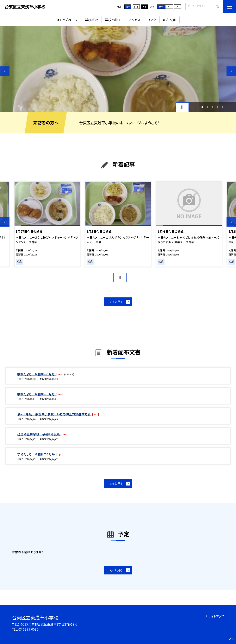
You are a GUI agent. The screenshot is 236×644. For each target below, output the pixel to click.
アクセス (134, 20)
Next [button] (231, 71)
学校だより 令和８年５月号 (36, 394)
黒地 (145, 7)
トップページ (69, 20)
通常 (128, 7)
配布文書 (170, 20)
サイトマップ (216, 616)
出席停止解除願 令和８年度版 (39, 434)
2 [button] (207, 107)
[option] (118, 69)
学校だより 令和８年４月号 (36, 454)
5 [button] (223, 107)
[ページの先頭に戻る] (231, 639)
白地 (136, 7)
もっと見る (116, 302)
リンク (152, 20)
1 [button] (202, 107)
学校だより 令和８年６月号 (36, 374)
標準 (161, 7)
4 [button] (217, 107)
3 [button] (212, 107)
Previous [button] (5, 71)
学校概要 (91, 20)
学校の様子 (113, 20)
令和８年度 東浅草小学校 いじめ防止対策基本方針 (54, 414)
